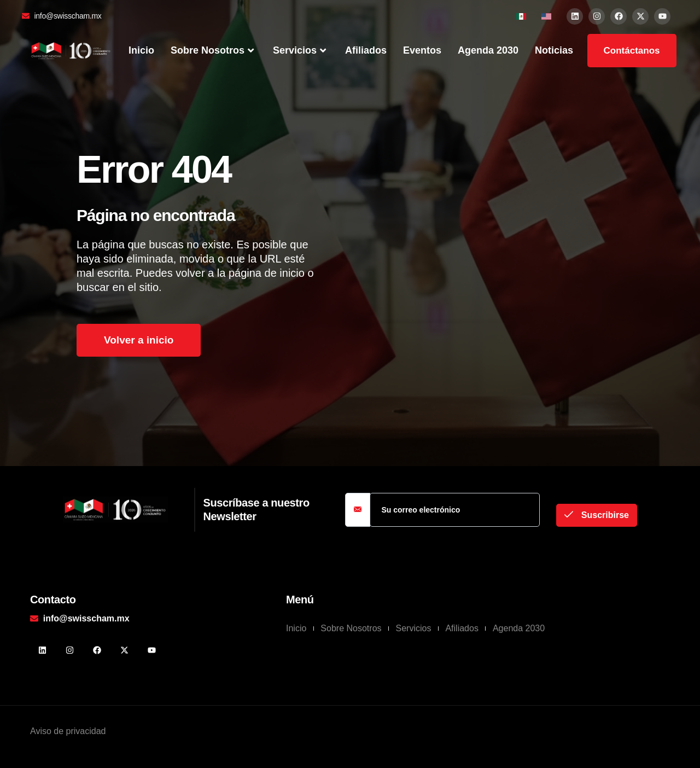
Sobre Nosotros (214, 51)
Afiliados (366, 50)
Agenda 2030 (488, 50)
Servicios (301, 51)
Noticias (554, 50)
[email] (455, 510)
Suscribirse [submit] (597, 515)
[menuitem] (521, 16)
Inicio (141, 50)
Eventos (422, 50)
